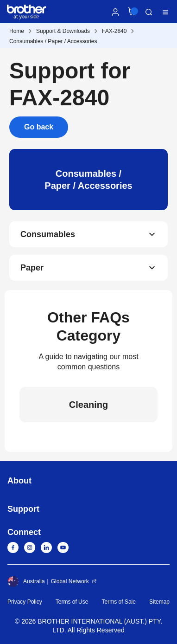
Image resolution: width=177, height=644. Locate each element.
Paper (32, 268)
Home (17, 31)
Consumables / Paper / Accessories (53, 41)
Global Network (70, 581)
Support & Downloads (63, 31)
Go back (39, 127)
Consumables (48, 234)
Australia (26, 581)
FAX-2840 (114, 31)
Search (149, 12)
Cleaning (88, 405)
